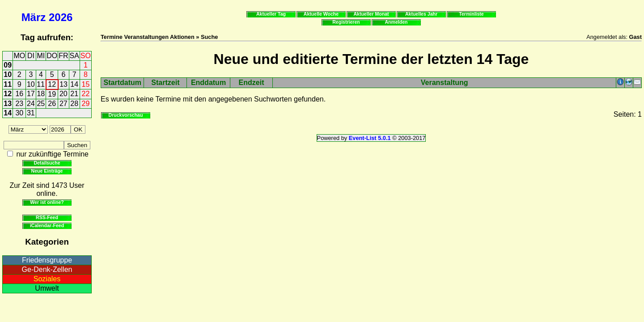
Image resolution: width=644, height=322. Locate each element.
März (34, 17)
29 (86, 104)
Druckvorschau (126, 115)
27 (64, 104)
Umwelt (47, 288)
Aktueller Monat (371, 14)
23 (19, 104)
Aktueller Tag (271, 14)
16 (19, 94)
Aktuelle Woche (321, 14)
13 (64, 84)
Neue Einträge (47, 171)
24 (31, 104)
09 (8, 65)
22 (86, 94)
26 (52, 104)
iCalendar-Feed (47, 225)
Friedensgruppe (47, 260)
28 (74, 104)
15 (86, 84)
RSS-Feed (47, 217)
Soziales (47, 279)
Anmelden (396, 22)
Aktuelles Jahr (421, 14)
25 (41, 104)
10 (8, 74)
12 (52, 84)
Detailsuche (47, 163)
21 (74, 94)
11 (8, 84)
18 (41, 94)
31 (31, 113)
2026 (61, 17)
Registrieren (346, 22)
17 (31, 94)
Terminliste (471, 14)
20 (64, 94)
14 (74, 84)
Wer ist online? (47, 202)
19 (52, 94)
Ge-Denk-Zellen (47, 269)
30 (19, 113)
